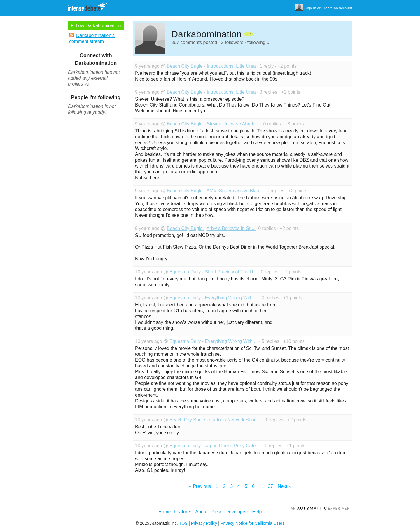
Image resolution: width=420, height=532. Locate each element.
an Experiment (321, 508)
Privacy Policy (204, 523)
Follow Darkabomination (96, 26)
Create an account (337, 8)
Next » (284, 486)
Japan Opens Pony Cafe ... (233, 446)
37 (270, 486)
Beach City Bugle (185, 66)
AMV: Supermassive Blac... (235, 191)
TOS (183, 523)
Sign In (310, 8)
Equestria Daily (186, 272)
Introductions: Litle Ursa (232, 66)
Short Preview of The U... (231, 272)
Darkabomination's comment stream (92, 38)
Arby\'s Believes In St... (231, 228)
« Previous (200, 486)
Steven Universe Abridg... (234, 124)
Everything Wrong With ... (232, 298)
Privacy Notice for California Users (252, 523)
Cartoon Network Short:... (236, 420)
